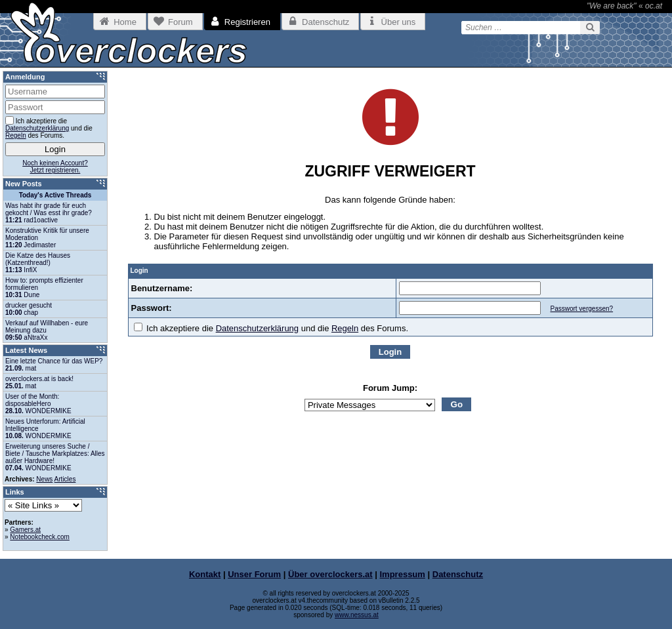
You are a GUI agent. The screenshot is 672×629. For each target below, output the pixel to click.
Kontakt (205, 574)
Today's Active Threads (55, 195)
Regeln (345, 328)
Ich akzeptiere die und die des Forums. (271, 328)
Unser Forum (254, 574)
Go (457, 404)
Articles (65, 479)
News (44, 479)
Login (390, 352)
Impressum (403, 574)
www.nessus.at (357, 615)
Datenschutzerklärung (257, 328)
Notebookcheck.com (40, 537)
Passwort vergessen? (581, 309)
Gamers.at (25, 530)
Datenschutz (458, 574)
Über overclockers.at (330, 574)
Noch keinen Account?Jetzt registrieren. (55, 167)
